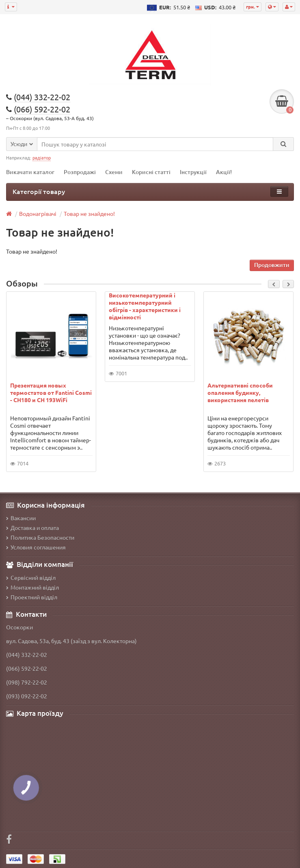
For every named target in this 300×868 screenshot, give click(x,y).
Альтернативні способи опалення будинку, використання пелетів (240, 392)
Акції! (224, 172)
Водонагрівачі (38, 213)
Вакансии (21, 518)
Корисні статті (151, 172)
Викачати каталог (30, 172)
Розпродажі (80, 172)
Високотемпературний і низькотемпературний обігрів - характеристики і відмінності (145, 306)
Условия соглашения (36, 547)
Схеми (114, 172)
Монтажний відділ (32, 587)
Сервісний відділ (31, 577)
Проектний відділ (32, 597)
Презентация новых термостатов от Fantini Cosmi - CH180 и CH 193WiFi (51, 392)
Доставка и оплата (32, 528)
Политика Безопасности (40, 537)
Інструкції (193, 172)
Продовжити (272, 265)
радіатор (42, 157)
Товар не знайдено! (89, 213)
